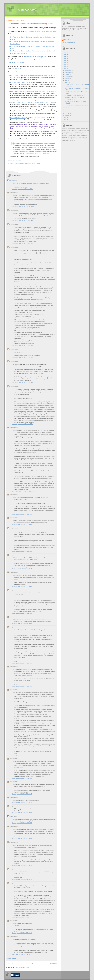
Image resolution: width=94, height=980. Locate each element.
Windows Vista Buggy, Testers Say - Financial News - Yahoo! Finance (33, 102)
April (66, 109)
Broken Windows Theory (18, 118)
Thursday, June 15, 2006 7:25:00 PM (22, 917)
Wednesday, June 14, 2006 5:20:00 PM (22, 346)
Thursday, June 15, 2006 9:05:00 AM (22, 686)
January (67, 115)
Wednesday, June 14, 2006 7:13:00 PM (22, 358)
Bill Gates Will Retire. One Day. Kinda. (75, 96)
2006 (65, 68)
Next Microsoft (16, 68)
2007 (65, 66)
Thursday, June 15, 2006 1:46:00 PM (22, 802)
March (67, 111)
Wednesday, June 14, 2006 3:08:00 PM (22, 244)
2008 (65, 64)
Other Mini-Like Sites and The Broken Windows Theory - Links (30, 24)
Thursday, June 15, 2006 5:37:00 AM (22, 569)
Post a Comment (12, 959)
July (66, 80)
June (67, 82)
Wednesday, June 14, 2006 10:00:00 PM (23, 491)
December (68, 70)
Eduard (11, 816)
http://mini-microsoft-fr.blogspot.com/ (35, 57)
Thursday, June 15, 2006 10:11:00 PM (22, 933)
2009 (65, 62)
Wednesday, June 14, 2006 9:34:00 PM (22, 424)
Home (32, 963)
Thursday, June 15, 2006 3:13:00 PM (22, 865)
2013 (65, 54)
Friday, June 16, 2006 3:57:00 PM (21, 954)
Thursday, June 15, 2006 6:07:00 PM (22, 879)
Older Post (54, 963)
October (67, 74)
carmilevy (12, 180)
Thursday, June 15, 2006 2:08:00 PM (22, 823)
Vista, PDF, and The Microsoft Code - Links (77, 105)
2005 (65, 117)
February (68, 113)
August (67, 78)
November (68, 72)
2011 (65, 58)
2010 (65, 60)
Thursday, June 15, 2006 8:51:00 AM (22, 663)
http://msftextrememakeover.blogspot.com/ (39, 31)
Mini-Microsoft (27, 10)
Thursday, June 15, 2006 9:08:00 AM (22, 755)
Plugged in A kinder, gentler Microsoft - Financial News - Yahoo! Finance (33, 91)
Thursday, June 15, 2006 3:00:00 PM (22, 839)
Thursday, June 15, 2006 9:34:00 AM (22, 778)
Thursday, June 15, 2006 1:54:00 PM (22, 813)
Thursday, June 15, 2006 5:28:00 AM (22, 524)
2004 (65, 119)
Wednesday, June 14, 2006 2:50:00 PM (22, 220)
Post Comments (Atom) (22, 968)
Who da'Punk (68, 40)
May (66, 107)
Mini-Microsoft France (17, 62)
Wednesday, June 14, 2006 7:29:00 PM (22, 382)
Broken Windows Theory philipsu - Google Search (32, 125)
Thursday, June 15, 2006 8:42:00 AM (22, 623)
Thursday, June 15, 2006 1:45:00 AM (22, 514)
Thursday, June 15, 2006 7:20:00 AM (22, 586)
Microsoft (18, 160)
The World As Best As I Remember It (25, 131)
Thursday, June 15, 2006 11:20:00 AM (22, 794)
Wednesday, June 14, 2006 (32, 164)
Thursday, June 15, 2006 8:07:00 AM (22, 613)
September (68, 76)
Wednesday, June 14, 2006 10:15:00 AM (23, 207)
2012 (65, 56)
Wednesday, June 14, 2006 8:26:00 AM (22, 189)
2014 (65, 52)
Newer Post (10, 963)
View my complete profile (69, 42)
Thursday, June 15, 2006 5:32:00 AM (22, 551)
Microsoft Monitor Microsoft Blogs (21, 82)
